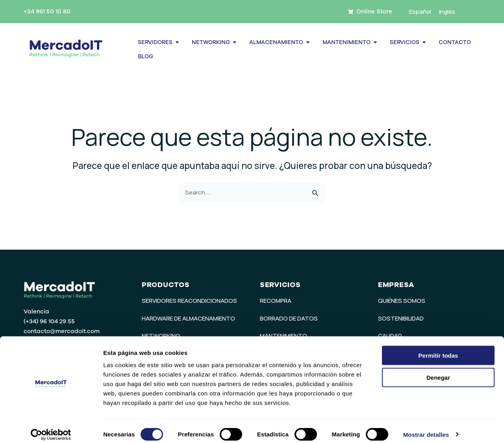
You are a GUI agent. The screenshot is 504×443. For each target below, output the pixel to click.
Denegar (438, 371)
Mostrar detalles (426, 427)
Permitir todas (438, 348)
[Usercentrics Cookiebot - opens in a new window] (51, 428)
